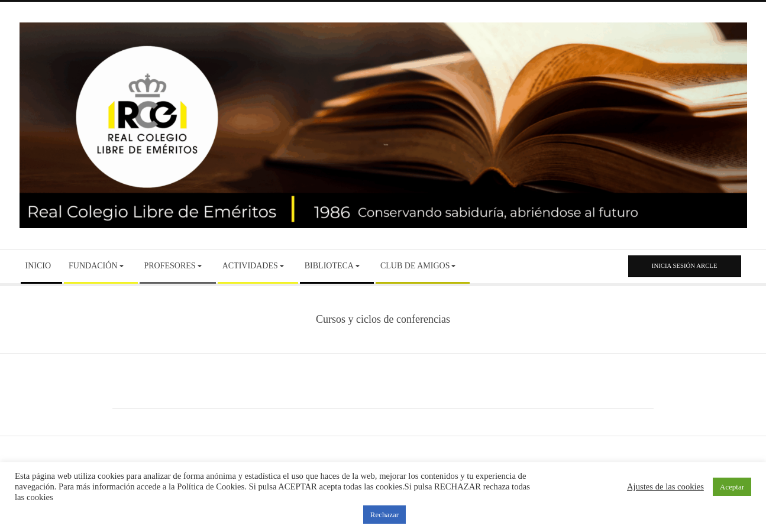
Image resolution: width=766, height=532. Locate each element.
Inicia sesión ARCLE (685, 265)
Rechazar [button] (384, 515)
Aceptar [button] (732, 487)
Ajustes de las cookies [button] (665, 486)
